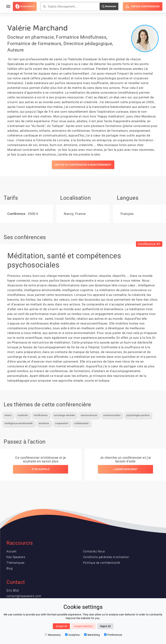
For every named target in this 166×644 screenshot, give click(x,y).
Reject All (105, 626)
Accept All (61, 626)
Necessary (53, 635)
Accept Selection (83, 626)
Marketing (92, 635)
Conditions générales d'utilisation (106, 557)
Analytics (72, 635)
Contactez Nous (94, 551)
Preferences (113, 635)
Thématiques (15, 563)
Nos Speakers (16, 557)
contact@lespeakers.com (24, 596)
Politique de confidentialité (102, 563)
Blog (10, 568)
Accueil (11, 551)
